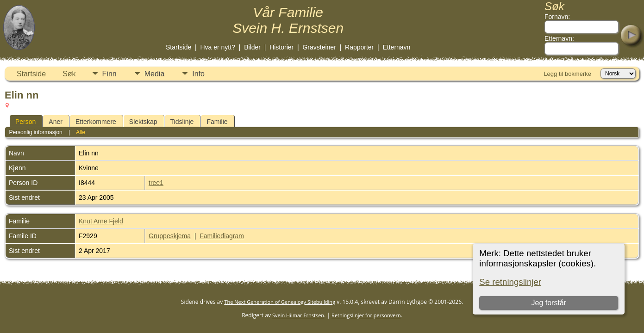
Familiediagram (222, 236)
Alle (81, 132)
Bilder (252, 47)
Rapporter (359, 47)
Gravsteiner (319, 47)
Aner (56, 122)
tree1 (156, 183)
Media (155, 74)
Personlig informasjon (35, 132)
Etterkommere (96, 122)
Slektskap (143, 122)
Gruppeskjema (170, 236)
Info (198, 74)
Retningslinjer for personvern (366, 315)
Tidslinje (182, 122)
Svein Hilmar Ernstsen (298, 315)
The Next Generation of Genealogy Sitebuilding (280, 302)
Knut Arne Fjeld (101, 221)
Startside (178, 47)
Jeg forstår (549, 303)
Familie (217, 122)
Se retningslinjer (510, 282)
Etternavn (396, 47)
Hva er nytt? (217, 47)
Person (25, 122)
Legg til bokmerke (567, 74)
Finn (109, 74)
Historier (281, 47)
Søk (69, 74)
